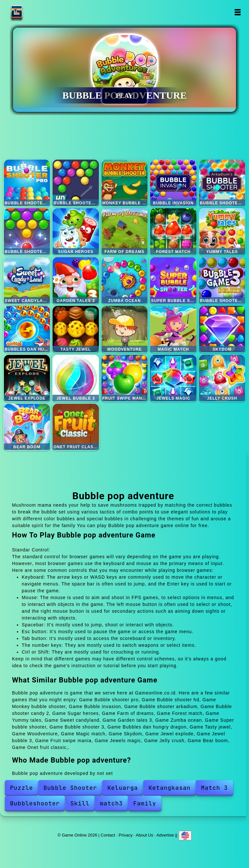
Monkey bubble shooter (125, 183)
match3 (111, 803)
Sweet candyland (27, 280)
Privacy (126, 835)
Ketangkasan (170, 788)
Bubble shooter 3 (222, 280)
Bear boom (27, 427)
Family (145, 803)
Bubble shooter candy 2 (27, 231)
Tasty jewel (76, 329)
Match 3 (214, 788)
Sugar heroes (76, 231)
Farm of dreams (125, 231)
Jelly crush (222, 378)
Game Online (37, 12)
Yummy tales (222, 231)
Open (238, 12)
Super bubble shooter (173, 280)
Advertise (165, 835)
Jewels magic (173, 378)
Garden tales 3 (76, 280)
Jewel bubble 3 (76, 378)
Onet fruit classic (76, 427)
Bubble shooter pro (27, 183)
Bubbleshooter (35, 803)
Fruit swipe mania (125, 378)
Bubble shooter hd (76, 183)
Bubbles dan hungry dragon (27, 329)
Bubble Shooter (70, 788)
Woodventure (125, 329)
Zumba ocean (125, 280)
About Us (144, 835)
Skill (80, 803)
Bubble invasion (173, 183)
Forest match (173, 231)
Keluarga (123, 788)
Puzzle (22, 788)
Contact (108, 835)
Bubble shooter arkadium (222, 183)
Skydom (222, 329)
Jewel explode (27, 378)
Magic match (173, 329)
